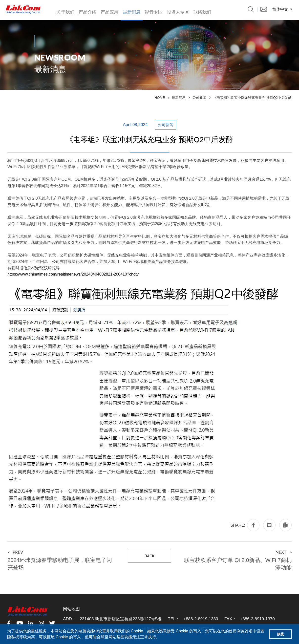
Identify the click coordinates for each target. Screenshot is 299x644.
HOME (160, 98)
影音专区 (152, 11)
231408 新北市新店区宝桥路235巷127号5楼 (121, 619)
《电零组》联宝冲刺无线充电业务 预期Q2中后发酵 (252, 98)
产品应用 (109, 11)
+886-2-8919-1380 (201, 619)
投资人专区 (176, 11)
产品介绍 (87, 11)
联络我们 (200, 11)
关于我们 (65, 11)
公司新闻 (199, 98)
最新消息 (130, 11)
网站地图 (71, 609)
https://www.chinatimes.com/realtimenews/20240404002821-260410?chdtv (73, 274)
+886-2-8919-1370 (257, 619)
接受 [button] (280, 634)
